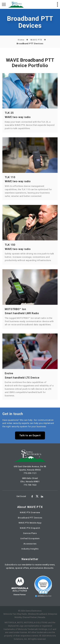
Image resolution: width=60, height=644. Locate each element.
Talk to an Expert (30, 435)
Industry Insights (30, 549)
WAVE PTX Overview (30, 512)
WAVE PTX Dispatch (30, 528)
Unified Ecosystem (30, 538)
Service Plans (30, 533)
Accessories (30, 544)
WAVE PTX (36, 40)
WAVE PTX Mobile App (30, 523)
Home (21, 40)
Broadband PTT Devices (30, 518)
